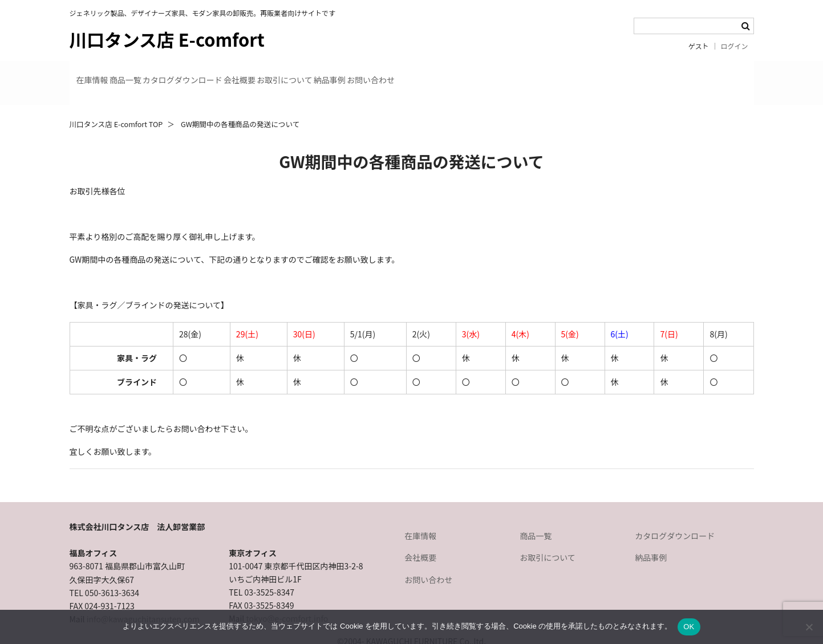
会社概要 (341, 73)
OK (689, 627)
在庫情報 (102, 73)
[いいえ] (809, 627)
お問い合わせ (564, 73)
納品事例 (492, 73)
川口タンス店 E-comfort (167, 39)
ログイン (735, 46)
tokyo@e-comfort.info (287, 598)
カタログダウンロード (253, 73)
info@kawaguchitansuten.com (143, 599)
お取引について (417, 73)
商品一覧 (165, 73)
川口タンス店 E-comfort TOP (116, 104)
